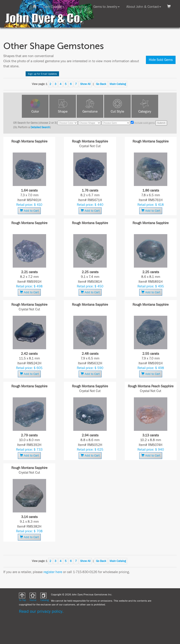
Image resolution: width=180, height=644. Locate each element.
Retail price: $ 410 (29, 205)
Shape (63, 111)
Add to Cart (29, 211)
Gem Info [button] (79, 7)
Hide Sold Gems (161, 60)
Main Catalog (118, 84)
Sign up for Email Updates (42, 74)
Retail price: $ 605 (29, 368)
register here (53, 572)
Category (145, 111)
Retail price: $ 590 (90, 368)
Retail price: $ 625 (90, 450)
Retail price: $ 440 (90, 205)
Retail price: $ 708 (29, 531)
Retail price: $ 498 (29, 286)
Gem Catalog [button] (54, 7)
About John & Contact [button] (144, 7)
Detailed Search (40, 127)
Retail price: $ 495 (151, 286)
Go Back (101, 84)
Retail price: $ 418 (151, 205)
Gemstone (90, 111)
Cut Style (117, 111)
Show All (85, 84)
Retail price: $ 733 (29, 450)
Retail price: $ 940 (151, 450)
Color (35, 111)
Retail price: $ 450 (90, 286)
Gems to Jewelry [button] (106, 7)
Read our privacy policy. (41, 611)
